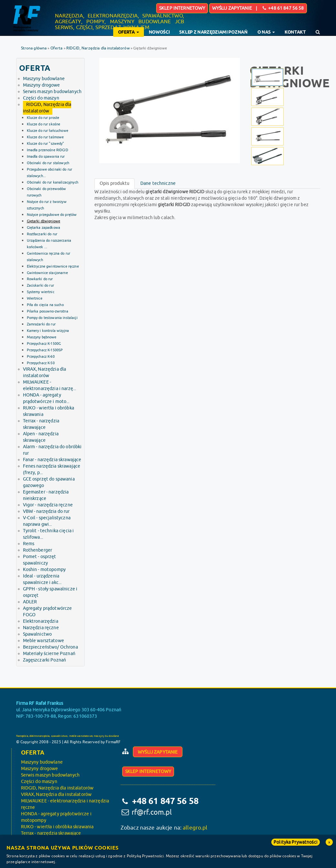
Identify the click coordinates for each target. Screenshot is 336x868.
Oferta (57, 48)
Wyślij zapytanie (158, 752)
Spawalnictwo (38, 634)
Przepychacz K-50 (41, 363)
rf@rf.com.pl (152, 812)
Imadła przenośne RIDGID (48, 150)
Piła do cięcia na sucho (45, 305)
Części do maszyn (41, 98)
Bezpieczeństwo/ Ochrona (50, 647)
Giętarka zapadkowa (44, 228)
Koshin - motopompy (44, 570)
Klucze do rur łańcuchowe (48, 131)
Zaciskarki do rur (40, 285)
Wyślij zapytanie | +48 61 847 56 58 (258, 8)
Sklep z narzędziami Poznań (213, 32)
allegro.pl (195, 828)
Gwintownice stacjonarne (47, 273)
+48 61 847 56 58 (164, 801)
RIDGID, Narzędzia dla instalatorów (98, 48)
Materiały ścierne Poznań (49, 654)
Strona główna (34, 48)
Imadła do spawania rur (46, 156)
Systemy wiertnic (41, 292)
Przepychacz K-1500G (44, 344)
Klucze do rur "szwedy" (46, 143)
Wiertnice (35, 298)
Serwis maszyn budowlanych (52, 92)
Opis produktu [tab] (114, 183)
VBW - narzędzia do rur (46, 511)
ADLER (30, 602)
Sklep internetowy (182, 8)
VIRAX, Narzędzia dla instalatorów (56, 794)
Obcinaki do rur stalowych (48, 163)
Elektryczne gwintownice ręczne (53, 266)
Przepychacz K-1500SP (45, 350)
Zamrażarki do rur (41, 324)
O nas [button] (266, 32)
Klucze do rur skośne (44, 124)
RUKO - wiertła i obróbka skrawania (57, 827)
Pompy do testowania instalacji (52, 318)
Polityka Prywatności (296, 842)
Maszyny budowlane (44, 79)
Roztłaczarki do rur (42, 234)
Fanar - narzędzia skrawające (52, 460)
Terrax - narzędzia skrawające (51, 833)
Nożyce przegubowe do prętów (52, 215)
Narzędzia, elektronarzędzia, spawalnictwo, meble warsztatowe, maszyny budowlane (68, 736)
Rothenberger (38, 550)
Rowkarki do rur (40, 279)
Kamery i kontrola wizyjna (48, 331)
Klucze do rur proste (43, 118)
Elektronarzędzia (41, 621)
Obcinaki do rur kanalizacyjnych (53, 182)
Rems (29, 544)
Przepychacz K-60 (41, 356)
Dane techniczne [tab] (158, 183)
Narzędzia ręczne (41, 628)
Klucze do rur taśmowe (45, 137)
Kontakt (295, 32)
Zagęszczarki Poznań (45, 660)
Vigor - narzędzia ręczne (48, 505)
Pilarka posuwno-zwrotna (48, 311)
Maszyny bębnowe (42, 337)
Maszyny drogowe (42, 85)
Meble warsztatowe (43, 641)
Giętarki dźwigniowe (44, 221)
